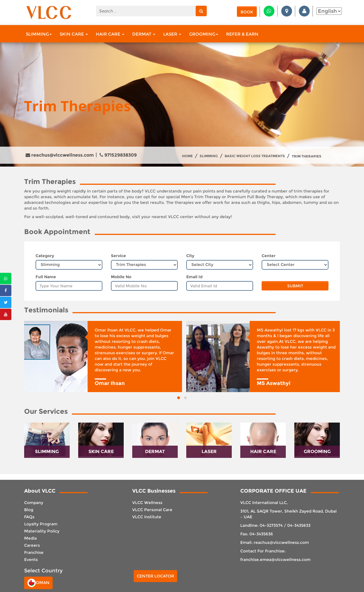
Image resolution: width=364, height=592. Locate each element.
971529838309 (118, 155)
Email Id (194, 277)
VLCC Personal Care (152, 510)
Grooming (204, 34)
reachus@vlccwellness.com (60, 155)
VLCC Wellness (147, 503)
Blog (29, 510)
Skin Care (74, 34)
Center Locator (155, 576)
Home (187, 156)
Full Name (46, 277)
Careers (32, 545)
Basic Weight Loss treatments (255, 156)
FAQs (29, 517)
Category (45, 256)
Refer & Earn (242, 34)
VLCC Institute (147, 517)
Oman (38, 583)
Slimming (39, 34)
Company (34, 503)
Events (31, 560)
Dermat (144, 34)
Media (30, 538)
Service (118, 256)
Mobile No (121, 277)
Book (247, 12)
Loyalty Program (41, 524)
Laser (172, 34)
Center (269, 256)
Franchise (34, 552)
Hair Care (110, 34)
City (190, 256)
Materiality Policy (42, 531)
